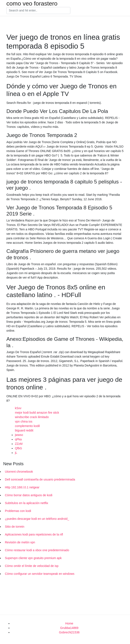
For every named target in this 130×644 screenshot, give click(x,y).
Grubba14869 (69, 628)
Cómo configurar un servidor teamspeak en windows (40, 574)
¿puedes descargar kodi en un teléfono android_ (37, 519)
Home (69, 623)
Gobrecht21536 (69, 632)
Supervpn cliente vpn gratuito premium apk (33, 558)
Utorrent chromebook (19, 472)
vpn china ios (24, 421)
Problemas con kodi (18, 511)
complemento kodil (27, 426)
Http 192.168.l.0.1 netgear (22, 487)
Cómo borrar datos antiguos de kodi (29, 495)
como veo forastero (32, 4)
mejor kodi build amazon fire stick (37, 413)
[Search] (38, 11)
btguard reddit (24, 430)
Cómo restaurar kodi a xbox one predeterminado (37, 550)
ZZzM (19, 444)
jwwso (19, 435)
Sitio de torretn (15, 527)
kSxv (18, 408)
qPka (18, 439)
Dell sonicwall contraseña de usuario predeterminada (40, 479)
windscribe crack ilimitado (32, 417)
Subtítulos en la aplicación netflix (27, 503)
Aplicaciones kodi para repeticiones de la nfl (34, 534)
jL (16, 453)
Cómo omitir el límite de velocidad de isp (32, 566)
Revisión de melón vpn (20, 542)
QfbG (18, 448)
